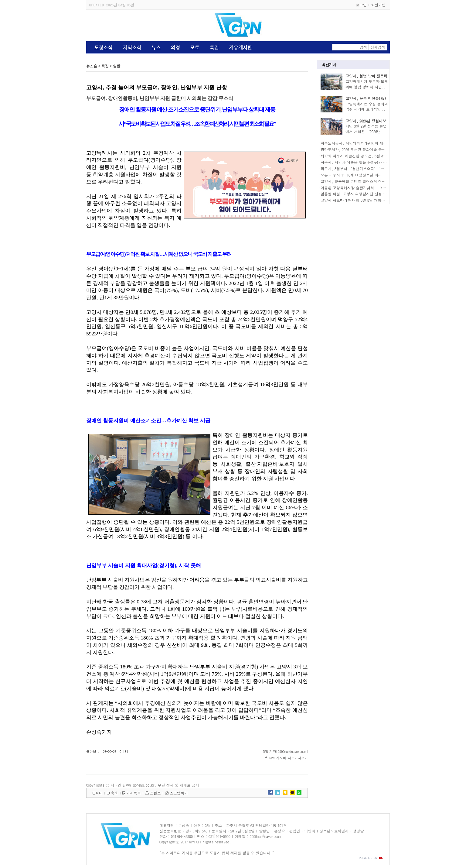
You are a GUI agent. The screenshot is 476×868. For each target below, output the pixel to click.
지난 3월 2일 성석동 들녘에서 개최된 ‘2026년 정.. (366, 131)
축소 (114, 793)
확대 (99, 793)
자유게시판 (241, 48)
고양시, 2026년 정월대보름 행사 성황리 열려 (382, 121)
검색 (363, 47)
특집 (214, 48)
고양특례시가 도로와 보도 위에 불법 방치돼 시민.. (367, 84)
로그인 (361, 5)
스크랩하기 (179, 793)
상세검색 (378, 47)
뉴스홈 (92, 66)
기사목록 (134, 793)
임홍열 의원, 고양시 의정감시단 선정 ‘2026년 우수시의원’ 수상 (375, 194)
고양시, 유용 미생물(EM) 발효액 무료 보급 (380, 98)
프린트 (155, 793)
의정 (175, 48)
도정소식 (104, 48)
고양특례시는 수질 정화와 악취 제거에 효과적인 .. (367, 106)
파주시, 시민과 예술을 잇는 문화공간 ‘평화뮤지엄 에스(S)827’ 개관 (379, 162)
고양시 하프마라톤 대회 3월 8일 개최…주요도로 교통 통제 (369, 200)
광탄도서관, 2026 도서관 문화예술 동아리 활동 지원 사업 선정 (372, 149)
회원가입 (378, 5)
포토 (195, 48)
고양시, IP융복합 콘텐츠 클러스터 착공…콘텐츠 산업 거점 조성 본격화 (379, 181)
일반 (117, 66)
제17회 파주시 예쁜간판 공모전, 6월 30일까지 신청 (362, 156)
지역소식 (132, 48)
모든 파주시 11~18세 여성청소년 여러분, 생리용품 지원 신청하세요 (376, 175)
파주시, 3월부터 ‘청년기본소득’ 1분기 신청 (359, 168)
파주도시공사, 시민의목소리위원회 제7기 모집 (359, 143)
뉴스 (156, 48)
